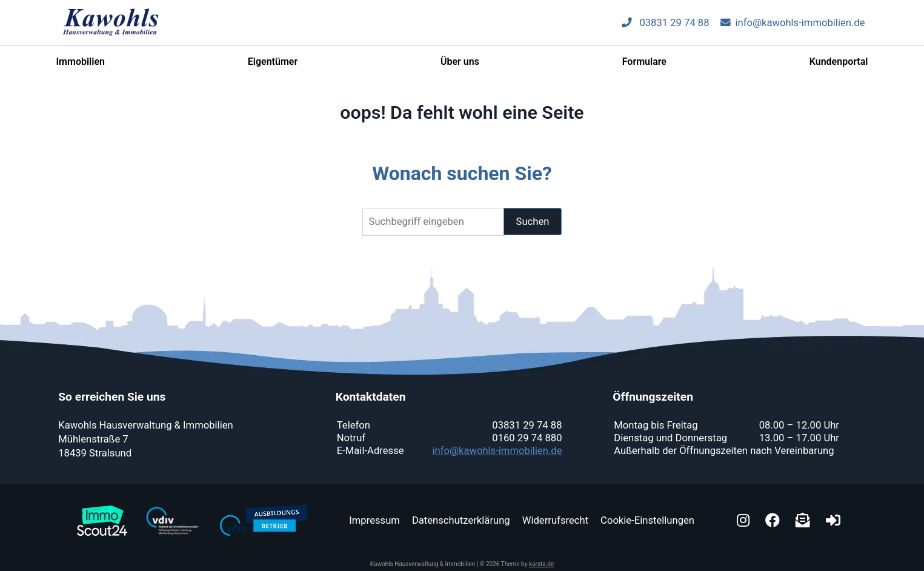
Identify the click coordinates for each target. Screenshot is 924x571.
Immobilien (81, 67)
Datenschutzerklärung (461, 520)
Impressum (374, 520)
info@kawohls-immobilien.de (793, 28)
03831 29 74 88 (665, 28)
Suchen (533, 222)
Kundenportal (839, 67)
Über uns (460, 67)
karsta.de (541, 564)
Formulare (644, 67)
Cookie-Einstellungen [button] (647, 520)
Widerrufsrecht (555, 520)
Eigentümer (273, 67)
